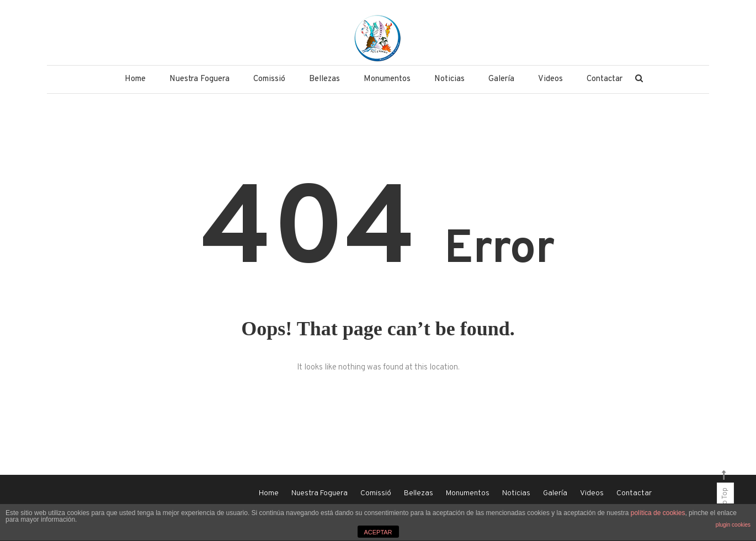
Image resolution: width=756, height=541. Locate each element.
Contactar (605, 79)
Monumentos (387, 79)
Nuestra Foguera (199, 79)
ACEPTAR (378, 532)
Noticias (449, 79)
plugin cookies (733, 525)
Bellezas (324, 79)
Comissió (269, 79)
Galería (501, 79)
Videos (550, 79)
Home (135, 79)
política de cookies (658, 513)
